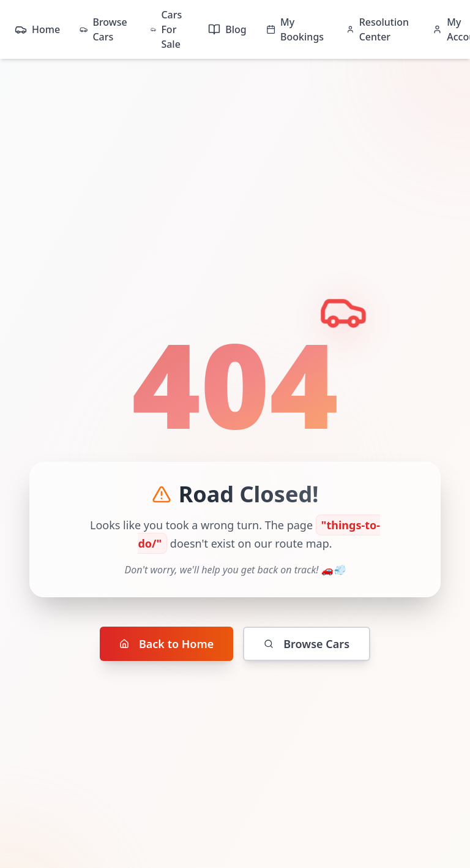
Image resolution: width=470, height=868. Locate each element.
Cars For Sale (166, 29)
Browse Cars (103, 29)
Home (37, 29)
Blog (227, 29)
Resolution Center (378, 29)
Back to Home (166, 644)
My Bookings (295, 29)
